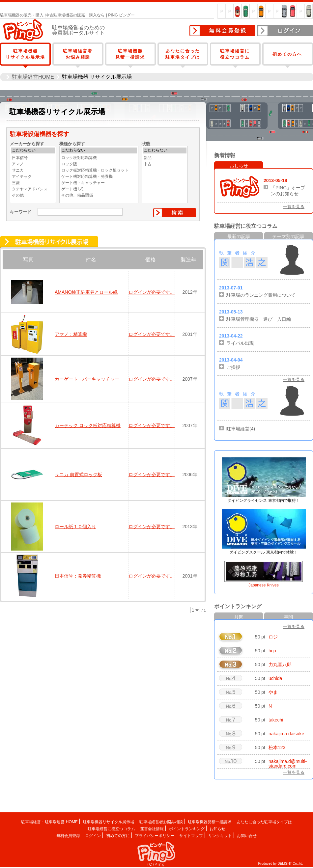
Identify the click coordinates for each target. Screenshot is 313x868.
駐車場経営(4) (241, 429)
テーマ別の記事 (288, 236)
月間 (239, 617)
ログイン (285, 31)
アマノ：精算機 (71, 334)
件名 (91, 260)
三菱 (33, 183)
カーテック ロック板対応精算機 (88, 425)
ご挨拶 (233, 367)
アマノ (33, 164)
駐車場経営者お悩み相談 (161, 822)
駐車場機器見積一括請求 (210, 822)
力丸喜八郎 (280, 665)
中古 (165, 164)
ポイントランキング (187, 829)
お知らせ (217, 829)
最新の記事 (239, 236)
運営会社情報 (152, 829)
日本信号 (33, 158)
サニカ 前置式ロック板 (78, 475)
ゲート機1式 (99, 189)
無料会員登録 (222, 31)
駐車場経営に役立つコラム (111, 829)
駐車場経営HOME (33, 77)
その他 (33, 196)
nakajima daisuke (286, 734)
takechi (276, 720)
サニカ (33, 171)
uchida (275, 678)
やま (273, 692)
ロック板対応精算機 (99, 158)
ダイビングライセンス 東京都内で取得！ (263, 501)
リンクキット (220, 836)
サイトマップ (191, 836)
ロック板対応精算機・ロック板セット (99, 171)
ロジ (273, 637)
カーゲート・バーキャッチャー (87, 379)
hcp (272, 651)
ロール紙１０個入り (75, 527)
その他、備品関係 (99, 196)
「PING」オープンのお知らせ (288, 191)
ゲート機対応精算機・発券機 (99, 177)
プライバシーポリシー (155, 836)
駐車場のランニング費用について (261, 295)
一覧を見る (294, 207)
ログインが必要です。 (152, 292)
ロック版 (99, 164)
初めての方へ (287, 54)
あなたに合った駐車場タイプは (264, 822)
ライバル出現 (240, 343)
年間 (288, 617)
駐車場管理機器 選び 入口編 (259, 319)
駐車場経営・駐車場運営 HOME (49, 822)
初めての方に (118, 836)
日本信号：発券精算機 (78, 576)
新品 (165, 158)
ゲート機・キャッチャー (99, 183)
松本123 (277, 747)
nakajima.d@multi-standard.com (288, 764)
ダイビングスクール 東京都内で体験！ (263, 552)
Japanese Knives (263, 585)
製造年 (188, 260)
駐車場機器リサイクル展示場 (108, 822)
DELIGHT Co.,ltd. (290, 864)
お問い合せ (247, 836)
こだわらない (33, 150)
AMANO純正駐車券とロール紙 (86, 292)
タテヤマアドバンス (33, 189)
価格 (151, 260)
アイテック (33, 177)
